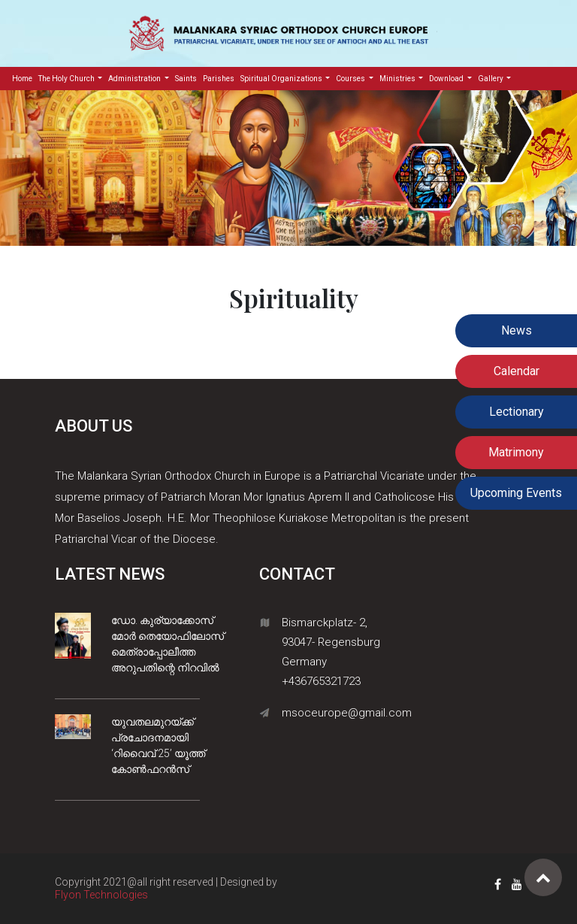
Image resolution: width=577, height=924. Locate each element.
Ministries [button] (398, 79)
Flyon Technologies (101, 895)
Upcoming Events (516, 493)
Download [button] (447, 79)
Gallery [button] (491, 79)
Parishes (219, 79)
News (517, 330)
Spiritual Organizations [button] (282, 79)
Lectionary (517, 412)
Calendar (517, 371)
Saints (186, 79)
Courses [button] (351, 79)
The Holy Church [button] (67, 79)
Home (24, 77)
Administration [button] (135, 79)
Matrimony (516, 452)
